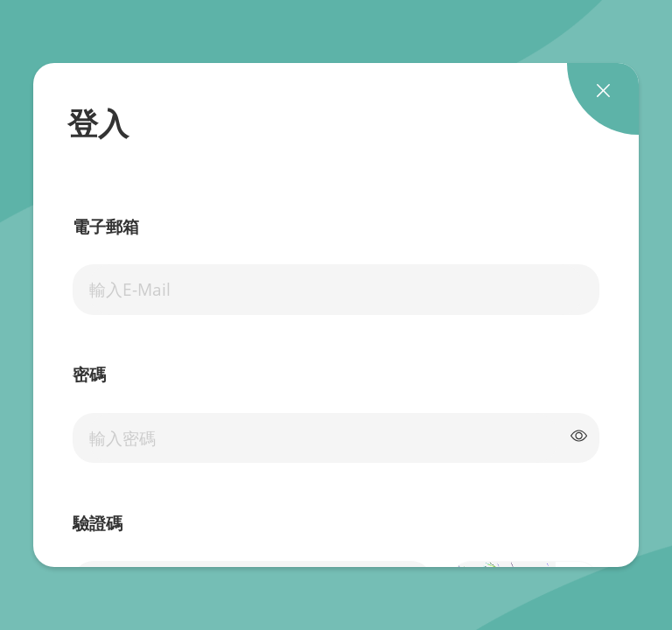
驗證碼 (98, 524)
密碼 (89, 375)
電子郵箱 (106, 227)
